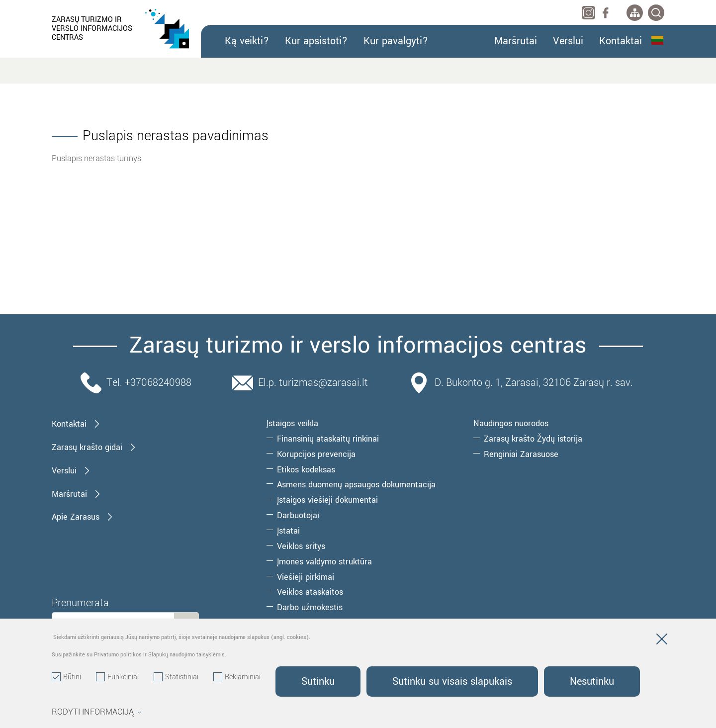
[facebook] (605, 13)
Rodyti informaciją (97, 712)
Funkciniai (117, 677)
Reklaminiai (237, 677)
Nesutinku (592, 682)
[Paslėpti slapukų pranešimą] (662, 641)
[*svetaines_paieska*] (656, 13)
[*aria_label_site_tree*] (635, 13)
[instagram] (588, 13)
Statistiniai (176, 677)
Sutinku (318, 682)
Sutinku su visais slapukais (452, 682)
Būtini (66, 677)
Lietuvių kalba (657, 40)
